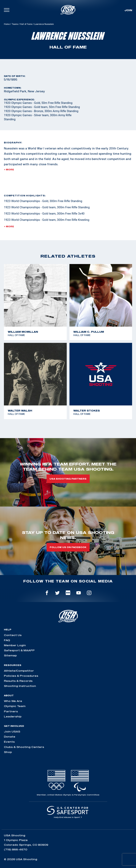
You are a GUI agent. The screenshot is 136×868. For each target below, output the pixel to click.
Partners (11, 711)
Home (7, 24)
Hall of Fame (26, 24)
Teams (15, 24)
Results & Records (18, 681)
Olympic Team (15, 706)
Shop (8, 752)
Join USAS (12, 731)
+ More (9, 170)
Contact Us (13, 635)
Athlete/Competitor (19, 671)
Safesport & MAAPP (19, 650)
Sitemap (10, 655)
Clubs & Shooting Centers (24, 747)
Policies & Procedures (21, 676)
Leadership (13, 716)
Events (9, 742)
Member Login (15, 645)
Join (128, 10)
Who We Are (13, 701)
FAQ (7, 640)
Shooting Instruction (20, 686)
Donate (10, 737)
